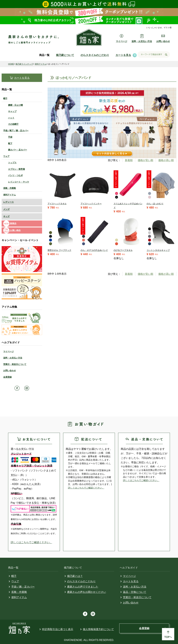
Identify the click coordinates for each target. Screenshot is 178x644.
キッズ (6, 216)
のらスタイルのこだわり (95, 55)
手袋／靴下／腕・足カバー (16, 131)
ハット (11, 118)
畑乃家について (65, 55)
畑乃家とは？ (75, 576)
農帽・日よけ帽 (15, 105)
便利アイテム (41, 64)
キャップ (12, 111)
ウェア (6, 156)
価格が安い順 (145, 160)
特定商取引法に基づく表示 (58, 629)
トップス (12, 163)
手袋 (10, 137)
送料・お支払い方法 (13, 358)
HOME (11, 64)
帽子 (5, 98)
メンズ (6, 209)
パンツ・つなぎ (15, 175)
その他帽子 (13, 124)
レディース (8, 202)
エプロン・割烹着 (17, 169)
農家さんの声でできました (83, 587)
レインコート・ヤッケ (19, 182)
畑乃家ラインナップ (24, 64)
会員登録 (7, 377)
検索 (166, 55)
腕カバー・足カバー (18, 150)
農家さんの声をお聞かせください (87, 592)
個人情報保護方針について (98, 629)
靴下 (10, 143)
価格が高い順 (166, 160)
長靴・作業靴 (10, 188)
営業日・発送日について (15, 364)
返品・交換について (135, 592)
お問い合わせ (10, 371)
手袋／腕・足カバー (23, 587)
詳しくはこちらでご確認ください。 (31, 542)
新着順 (129, 160)
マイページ (8, 352)
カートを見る (123, 55)
